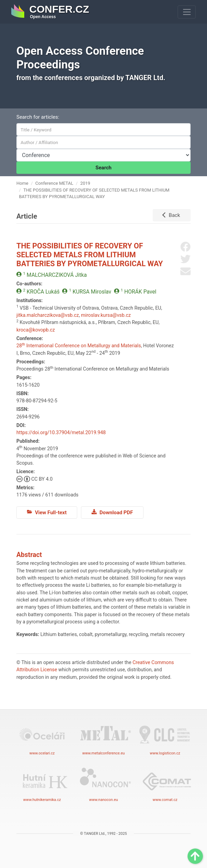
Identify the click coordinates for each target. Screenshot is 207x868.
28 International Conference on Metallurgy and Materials (79, 346)
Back (174, 215)
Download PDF (112, 512)
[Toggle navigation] (187, 12)
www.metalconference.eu (104, 738)
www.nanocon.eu (104, 784)
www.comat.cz (165, 784)
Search (104, 168)
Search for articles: (38, 117)
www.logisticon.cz (165, 738)
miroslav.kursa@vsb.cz (106, 315)
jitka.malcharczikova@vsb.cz (48, 315)
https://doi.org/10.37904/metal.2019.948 (61, 432)
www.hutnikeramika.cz (42, 784)
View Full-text (47, 512)
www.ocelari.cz (42, 738)
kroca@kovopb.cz (36, 330)
